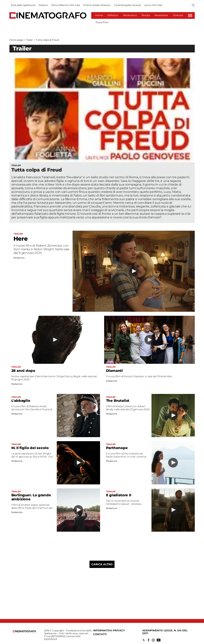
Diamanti (115, 371)
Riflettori (113, 15)
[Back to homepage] (24, 631)
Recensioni (130, 15)
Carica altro (102, 564)
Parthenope (117, 448)
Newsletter (161, 15)
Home (99, 15)
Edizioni (43, 5)
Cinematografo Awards (127, 5)
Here (21, 239)
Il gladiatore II (119, 495)
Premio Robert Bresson (97, 5)
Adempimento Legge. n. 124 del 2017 (165, 632)
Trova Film (102, 22)
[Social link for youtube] (159, 640)
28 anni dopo (23, 371)
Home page (16, 40)
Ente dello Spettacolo (23, 5)
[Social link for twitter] (144, 640)
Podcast (178, 15)
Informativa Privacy (109, 630)
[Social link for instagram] (153, 640)
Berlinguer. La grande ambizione (31, 497)
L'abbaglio (21, 401)
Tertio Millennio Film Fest (66, 5)
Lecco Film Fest (153, 5)
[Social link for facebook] (148, 640)
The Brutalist (118, 401)
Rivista (146, 15)
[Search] (193, 6)
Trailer (29, 40)
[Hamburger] (190, 15)
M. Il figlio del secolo (30, 448)
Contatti (100, 634)
